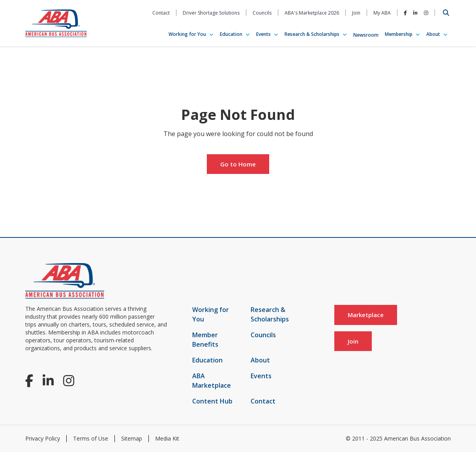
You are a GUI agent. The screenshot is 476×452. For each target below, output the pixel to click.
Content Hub (212, 401)
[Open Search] (446, 13)
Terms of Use (91, 438)
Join (356, 13)
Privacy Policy (43, 438)
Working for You (187, 34)
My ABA (382, 13)
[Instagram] (426, 13)
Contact (161, 13)
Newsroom (366, 35)
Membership (399, 34)
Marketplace (366, 315)
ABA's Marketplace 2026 (312, 13)
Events (263, 34)
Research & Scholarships (312, 34)
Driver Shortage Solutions (211, 13)
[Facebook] (405, 13)
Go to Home (238, 164)
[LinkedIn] (415, 13)
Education (231, 34)
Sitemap (132, 438)
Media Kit (167, 438)
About (433, 34)
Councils (262, 13)
